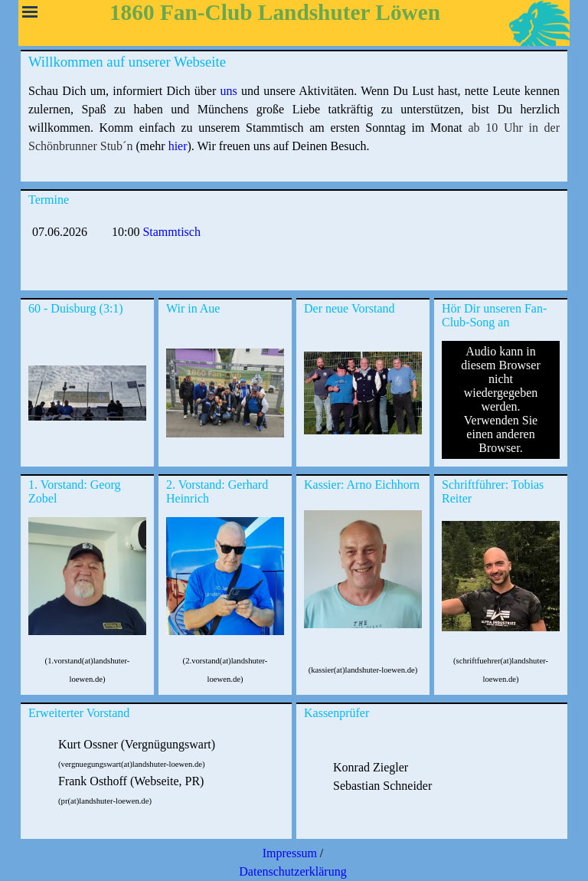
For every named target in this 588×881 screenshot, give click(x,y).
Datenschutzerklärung (292, 871)
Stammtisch (171, 232)
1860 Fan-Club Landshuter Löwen (275, 12)
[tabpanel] (294, 128)
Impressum (290, 853)
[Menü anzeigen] (30, 11)
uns (228, 91)
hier (178, 146)
